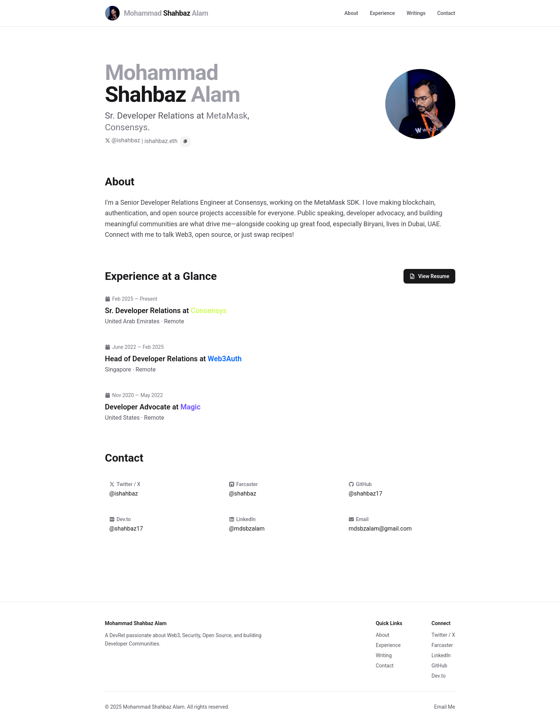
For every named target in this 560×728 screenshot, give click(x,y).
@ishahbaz (123, 140)
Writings (416, 13)
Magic (190, 407)
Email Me (445, 707)
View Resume (429, 276)
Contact (446, 13)
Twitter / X (443, 635)
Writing (384, 655)
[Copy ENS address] (185, 141)
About (351, 13)
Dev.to (439, 676)
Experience (383, 13)
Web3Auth (225, 359)
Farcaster (442, 645)
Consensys (126, 127)
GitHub (439, 666)
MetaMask (227, 116)
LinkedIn (441, 655)
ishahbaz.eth (161, 141)
